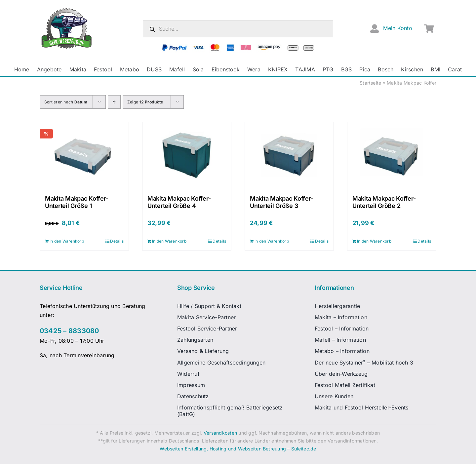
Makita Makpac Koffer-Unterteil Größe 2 (384, 202)
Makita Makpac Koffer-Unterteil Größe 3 (281, 202)
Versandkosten (220, 433)
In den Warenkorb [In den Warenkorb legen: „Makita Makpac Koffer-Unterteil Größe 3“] (272, 241)
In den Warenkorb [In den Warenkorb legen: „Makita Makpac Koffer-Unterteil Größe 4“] (169, 241)
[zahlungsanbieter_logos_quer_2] (238, 47)
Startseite (370, 83)
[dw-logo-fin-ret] (67, 10)
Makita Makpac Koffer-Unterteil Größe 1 (77, 202)
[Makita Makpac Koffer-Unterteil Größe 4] (187, 155)
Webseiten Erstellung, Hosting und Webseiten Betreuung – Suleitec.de (238, 449)
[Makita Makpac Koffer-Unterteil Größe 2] (392, 155)
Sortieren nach (66, 102)
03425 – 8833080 (69, 331)
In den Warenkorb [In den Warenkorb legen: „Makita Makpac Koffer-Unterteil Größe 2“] (374, 241)
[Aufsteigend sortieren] (114, 102)
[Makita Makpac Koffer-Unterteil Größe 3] (289, 155)
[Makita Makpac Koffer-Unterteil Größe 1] (84, 155)
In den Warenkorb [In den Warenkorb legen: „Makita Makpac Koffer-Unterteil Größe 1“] (67, 241)
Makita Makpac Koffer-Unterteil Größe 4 (179, 202)
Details (117, 241)
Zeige (145, 102)
